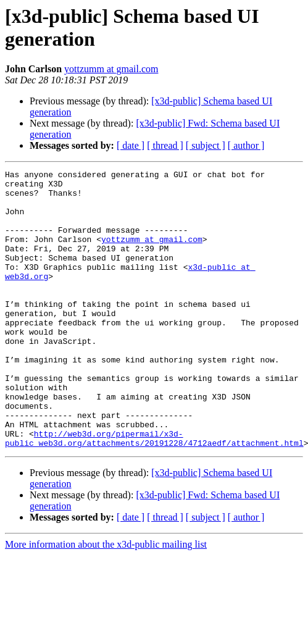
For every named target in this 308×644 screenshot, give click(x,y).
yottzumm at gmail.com (111, 69)
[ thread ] (165, 145)
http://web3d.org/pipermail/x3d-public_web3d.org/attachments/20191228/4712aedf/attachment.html (154, 493)
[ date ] (131, 145)
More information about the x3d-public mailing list (106, 600)
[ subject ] (206, 145)
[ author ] (246, 145)
